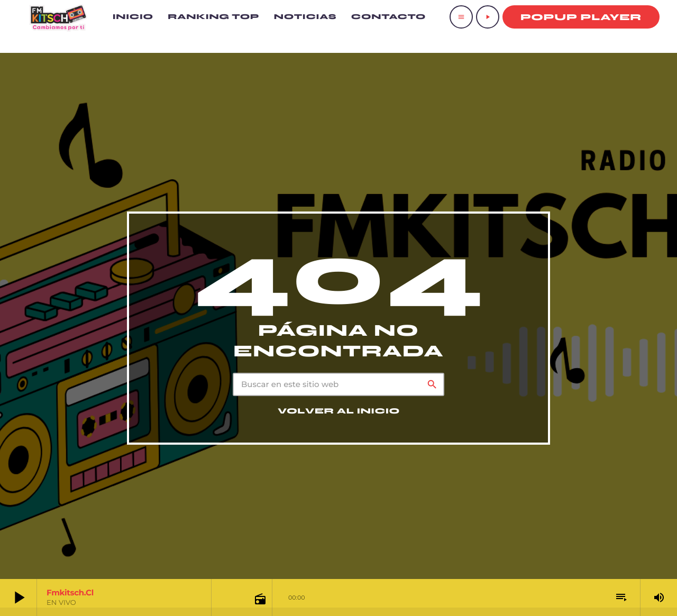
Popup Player (581, 17)
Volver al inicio (339, 411)
